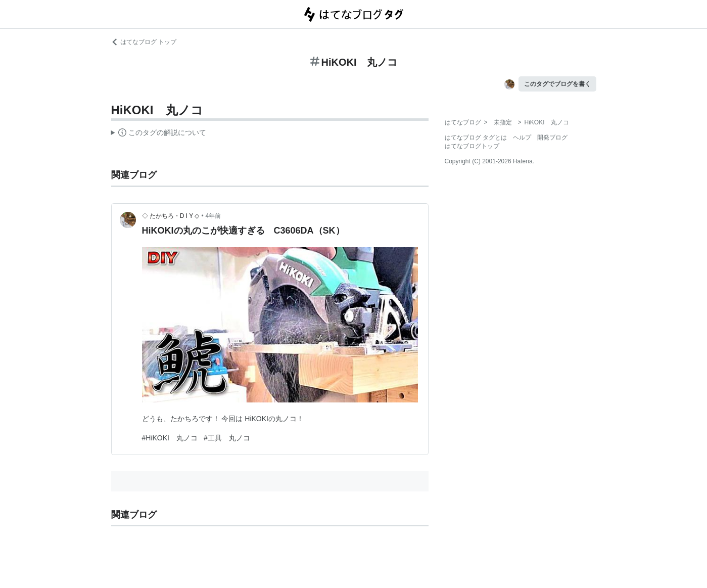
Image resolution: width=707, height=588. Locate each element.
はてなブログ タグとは (476, 138)
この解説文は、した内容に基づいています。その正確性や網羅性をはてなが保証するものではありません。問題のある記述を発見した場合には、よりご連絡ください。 (159, 134)
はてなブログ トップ (144, 42)
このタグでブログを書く (557, 84)
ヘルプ (522, 138)
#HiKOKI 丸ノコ (170, 438)
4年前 (214, 216)
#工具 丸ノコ (227, 438)
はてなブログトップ (472, 146)
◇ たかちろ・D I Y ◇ (171, 216)
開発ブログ (552, 138)
